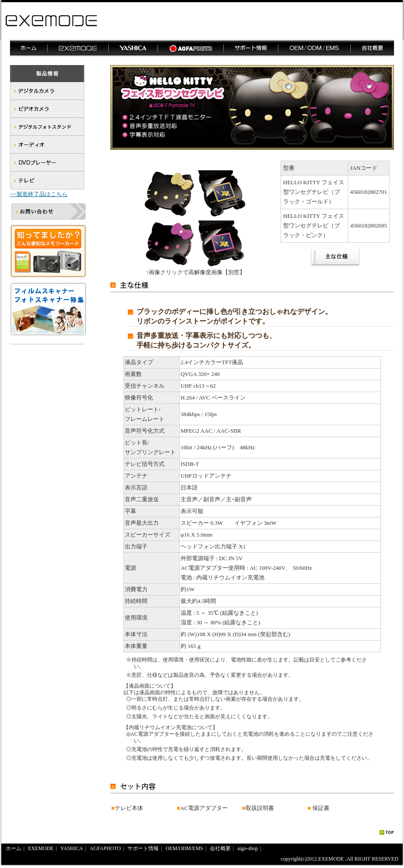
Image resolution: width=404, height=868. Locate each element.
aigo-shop (248, 848)
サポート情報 (143, 848)
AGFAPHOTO (105, 848)
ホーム (14, 848)
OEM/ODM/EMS (185, 848)
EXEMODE (41, 848)
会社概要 (220, 848)
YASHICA (72, 848)
